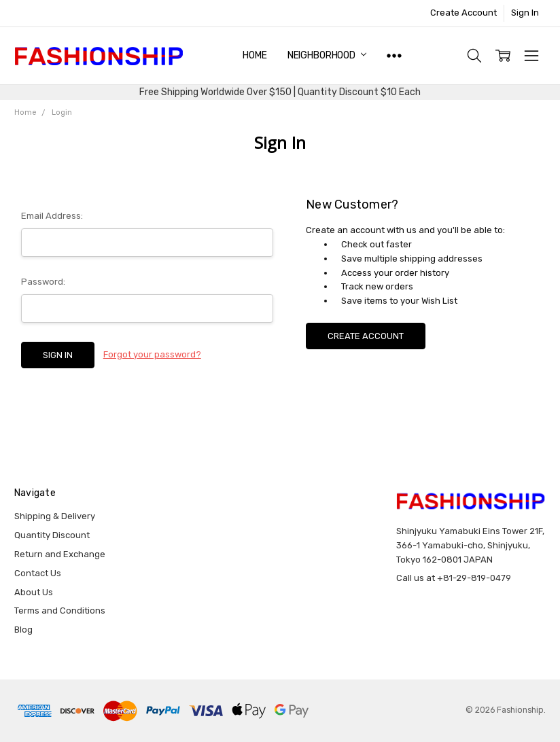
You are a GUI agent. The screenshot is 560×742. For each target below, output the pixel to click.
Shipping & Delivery (55, 516)
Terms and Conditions (60, 611)
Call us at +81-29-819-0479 (454, 578)
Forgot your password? (152, 354)
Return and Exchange (60, 554)
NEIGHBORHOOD (327, 55)
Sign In (525, 13)
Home (255, 55)
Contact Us (38, 573)
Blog (23, 630)
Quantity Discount (52, 535)
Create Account (463, 13)
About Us (34, 592)
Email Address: (52, 216)
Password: (43, 282)
